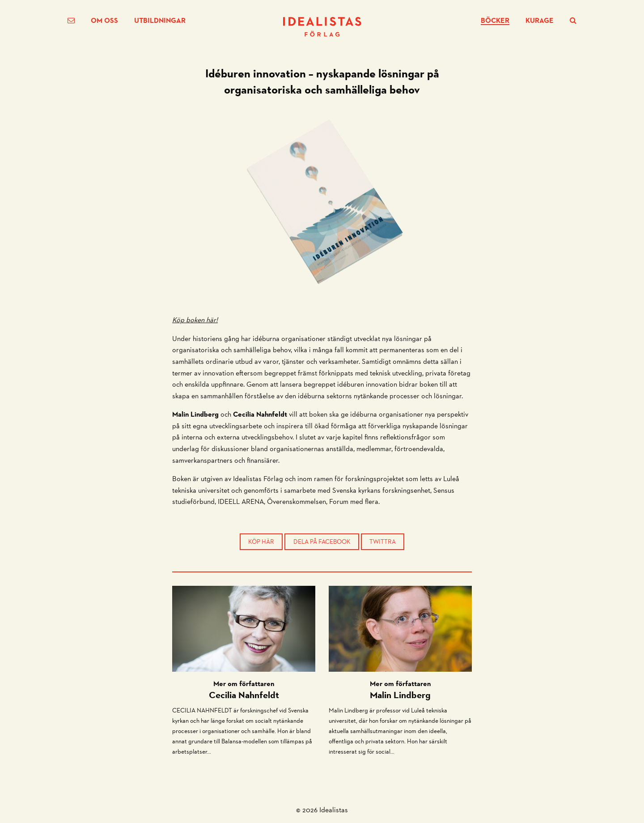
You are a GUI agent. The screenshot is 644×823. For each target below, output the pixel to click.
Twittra (383, 542)
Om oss (104, 21)
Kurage (540, 21)
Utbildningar (160, 21)
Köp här (261, 542)
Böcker (495, 21)
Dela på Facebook (322, 542)
